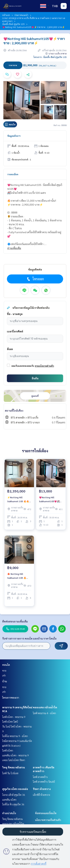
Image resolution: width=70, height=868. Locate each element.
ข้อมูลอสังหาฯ (14, 136)
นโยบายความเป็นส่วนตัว (48, 820)
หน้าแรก (6, 15)
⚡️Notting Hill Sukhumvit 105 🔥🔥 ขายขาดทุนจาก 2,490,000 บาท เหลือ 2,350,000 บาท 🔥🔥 (18, 499)
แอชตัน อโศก (9, 800)
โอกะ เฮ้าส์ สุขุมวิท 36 (14, 795)
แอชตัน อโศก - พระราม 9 (15, 755)
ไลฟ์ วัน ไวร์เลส (10, 773)
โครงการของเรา (11, 697)
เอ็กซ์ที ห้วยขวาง (41, 795)
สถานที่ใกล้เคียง (14, 410)
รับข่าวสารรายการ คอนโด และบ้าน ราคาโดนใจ (29, 638)
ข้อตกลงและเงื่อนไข (46, 813)
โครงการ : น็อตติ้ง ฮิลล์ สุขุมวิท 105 (50, 57)
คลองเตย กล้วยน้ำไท (45, 707)
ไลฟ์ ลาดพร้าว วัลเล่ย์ (44, 782)
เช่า (4, 675)
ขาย (4, 670)
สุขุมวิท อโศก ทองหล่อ (15, 789)
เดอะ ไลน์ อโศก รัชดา (14, 760)
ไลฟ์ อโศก (8, 750)
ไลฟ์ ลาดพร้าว (40, 777)
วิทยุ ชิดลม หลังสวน (14, 767)
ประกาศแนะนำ (21, 15)
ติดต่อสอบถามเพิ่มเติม (15, 621)
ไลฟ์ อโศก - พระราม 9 (14, 717)
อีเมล (10, 349)
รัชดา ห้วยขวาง (42, 789)
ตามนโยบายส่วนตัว (44, 366)
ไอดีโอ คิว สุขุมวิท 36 (13, 804)
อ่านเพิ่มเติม (14, 248)
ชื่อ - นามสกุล (15, 314)
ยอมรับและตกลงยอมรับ (23, 366)
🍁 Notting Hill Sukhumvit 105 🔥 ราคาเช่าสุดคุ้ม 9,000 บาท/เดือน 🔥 (18, 576)
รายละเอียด (13, 174)
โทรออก (35, 279)
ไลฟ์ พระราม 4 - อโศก (44, 713)
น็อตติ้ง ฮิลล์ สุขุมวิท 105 (13, 24)
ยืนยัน (35, 378)
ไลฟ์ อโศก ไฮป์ (10, 721)
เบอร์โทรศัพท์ (15, 331)
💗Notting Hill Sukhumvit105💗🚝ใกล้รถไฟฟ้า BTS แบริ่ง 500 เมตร (50, 499)
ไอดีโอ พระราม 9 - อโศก (15, 736)
